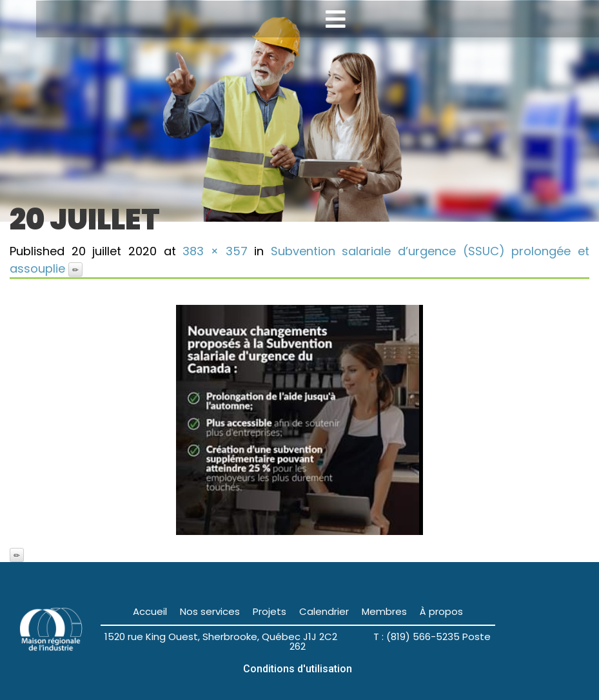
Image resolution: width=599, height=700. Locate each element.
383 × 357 (215, 251)
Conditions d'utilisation (298, 669)
